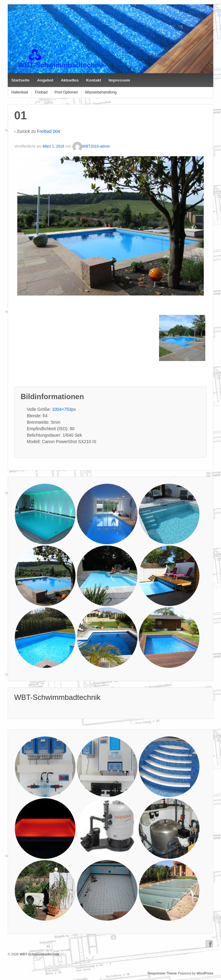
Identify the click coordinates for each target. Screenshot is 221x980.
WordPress (205, 973)
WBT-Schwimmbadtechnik (57, 697)
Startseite (20, 80)
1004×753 (62, 409)
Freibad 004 (49, 131)
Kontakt (94, 80)
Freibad (41, 92)
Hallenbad (20, 92)
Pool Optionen (66, 92)
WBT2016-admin (91, 146)
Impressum (119, 80)
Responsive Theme (162, 973)
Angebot (45, 80)
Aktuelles (70, 80)
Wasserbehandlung (101, 92)
